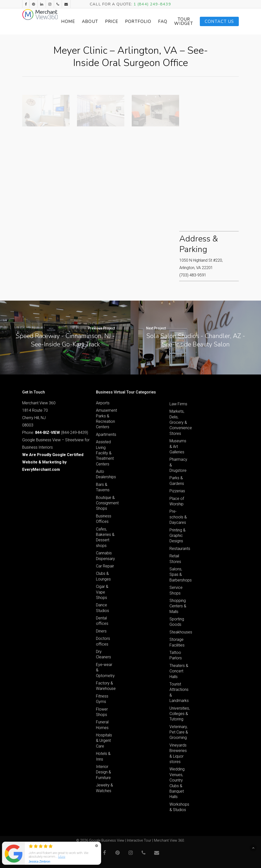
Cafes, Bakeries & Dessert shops (105, 537)
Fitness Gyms (102, 699)
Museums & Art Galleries (178, 446)
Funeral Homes (102, 725)
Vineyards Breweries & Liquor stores (178, 753)
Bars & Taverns (103, 487)
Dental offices (102, 621)
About (111, 22)
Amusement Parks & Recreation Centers (105, 419)
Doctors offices (103, 641)
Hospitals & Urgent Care (104, 741)
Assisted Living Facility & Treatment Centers (105, 453)
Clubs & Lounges (103, 576)
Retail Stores (175, 559)
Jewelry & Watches (104, 788)
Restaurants (179, 549)
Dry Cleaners (103, 654)
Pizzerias (177, 491)
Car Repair (105, 566)
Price (132, 22)
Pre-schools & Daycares (178, 517)
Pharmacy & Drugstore (178, 465)
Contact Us (219, 22)
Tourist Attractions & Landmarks (179, 692)
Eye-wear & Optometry (105, 670)
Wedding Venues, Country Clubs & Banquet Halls (177, 783)
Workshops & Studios (179, 807)
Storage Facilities (177, 642)
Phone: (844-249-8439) (55, 433)
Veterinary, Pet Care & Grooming (179, 732)
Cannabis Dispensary (105, 556)
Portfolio (159, 22)
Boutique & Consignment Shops (105, 503)
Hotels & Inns (103, 756)
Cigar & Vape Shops (102, 592)
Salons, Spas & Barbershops (179, 575)
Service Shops (176, 590)
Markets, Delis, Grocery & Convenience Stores (179, 422)
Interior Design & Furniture (103, 772)
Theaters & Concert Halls (179, 671)
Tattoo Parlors (176, 655)
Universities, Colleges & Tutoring (179, 714)
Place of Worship (177, 501)
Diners (101, 631)
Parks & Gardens (177, 481)
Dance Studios (103, 608)
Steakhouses (179, 632)
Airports (103, 403)
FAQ (183, 22)
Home (89, 22)
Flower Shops (102, 712)
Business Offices (104, 519)
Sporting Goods (177, 622)
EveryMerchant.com (41, 469)
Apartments (105, 434)
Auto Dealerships (105, 474)
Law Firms (178, 404)
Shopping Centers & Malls (178, 606)
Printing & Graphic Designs (177, 536)
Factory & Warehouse (105, 686)
